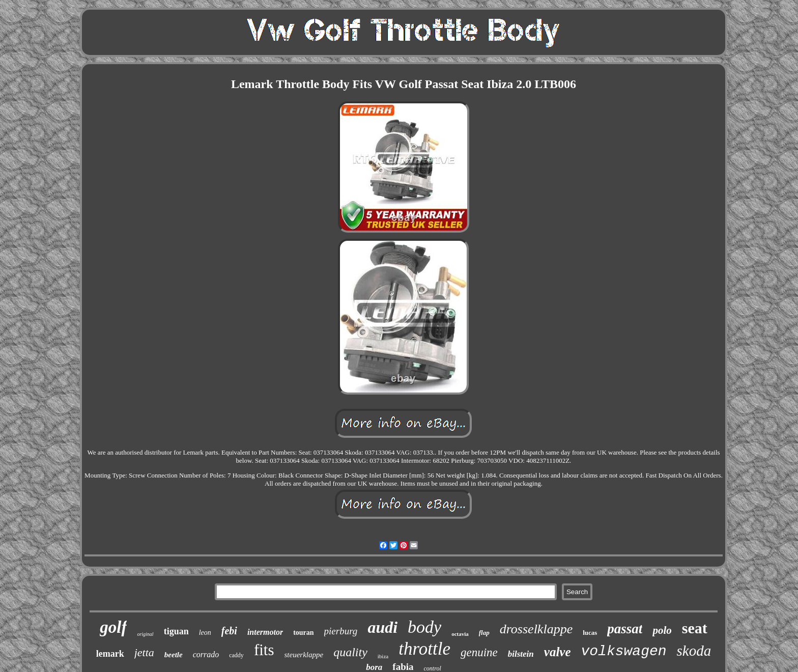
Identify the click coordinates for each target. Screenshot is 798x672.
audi (382, 627)
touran (303, 633)
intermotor (265, 632)
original (145, 634)
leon (205, 633)
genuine (479, 652)
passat (625, 629)
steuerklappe (304, 655)
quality (350, 652)
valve (558, 652)
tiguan (176, 631)
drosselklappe (536, 629)
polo (662, 630)
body (424, 627)
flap (484, 633)
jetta (144, 652)
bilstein (521, 654)
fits (264, 650)
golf (113, 627)
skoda (694, 651)
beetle (174, 655)
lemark (110, 654)
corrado (206, 654)
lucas (590, 633)
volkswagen (624, 651)
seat (695, 628)
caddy (236, 655)
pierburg (341, 631)
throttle (424, 649)
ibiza (383, 656)
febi (229, 631)
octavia (460, 634)
